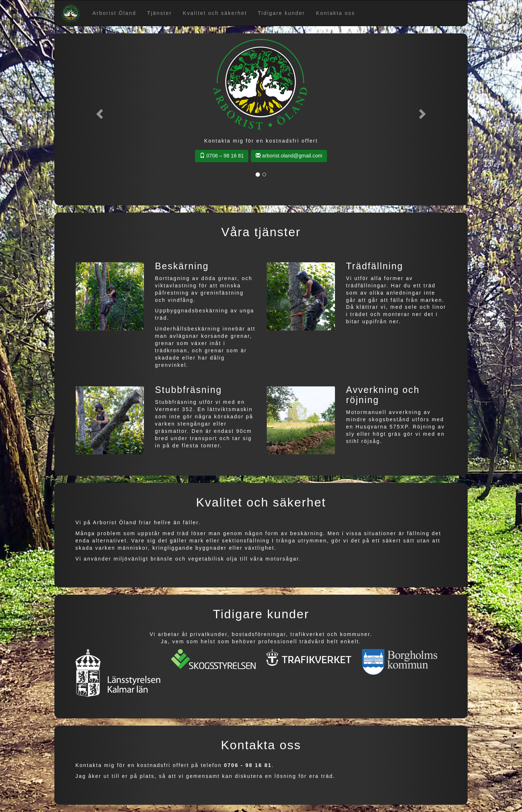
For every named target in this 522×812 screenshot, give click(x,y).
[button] (99, 112)
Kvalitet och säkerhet (215, 13)
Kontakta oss (336, 13)
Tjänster (160, 13)
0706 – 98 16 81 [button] (222, 156)
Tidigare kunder (281, 13)
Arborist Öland (114, 13)
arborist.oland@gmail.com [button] (289, 156)
